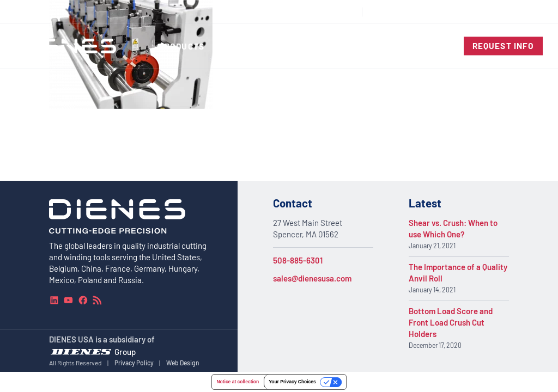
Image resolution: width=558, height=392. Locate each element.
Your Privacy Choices (292, 382)
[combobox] (518, 12)
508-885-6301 (298, 260)
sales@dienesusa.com (312, 278)
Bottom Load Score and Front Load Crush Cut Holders (451, 322)
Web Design (183, 362)
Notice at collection (238, 382)
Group (125, 351)
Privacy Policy (134, 362)
